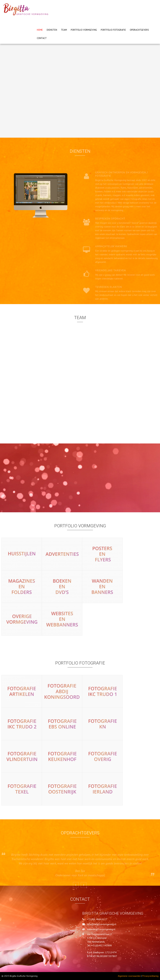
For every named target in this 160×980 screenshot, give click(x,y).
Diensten (52, 30)
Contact (42, 38)
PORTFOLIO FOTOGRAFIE (113, 30)
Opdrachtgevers (139, 30)
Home (40, 30)
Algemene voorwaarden (129, 976)
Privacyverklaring (150, 976)
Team (64, 30)
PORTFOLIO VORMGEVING (84, 30)
